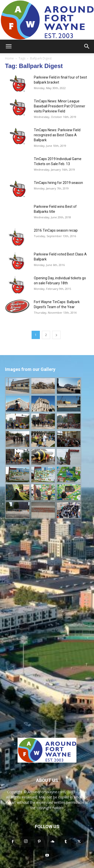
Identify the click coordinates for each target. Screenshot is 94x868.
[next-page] (56, 335)
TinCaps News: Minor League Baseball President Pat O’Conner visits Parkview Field (60, 106)
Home (9, 58)
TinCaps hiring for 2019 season (58, 183)
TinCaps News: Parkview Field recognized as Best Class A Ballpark (57, 135)
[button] (9, 46)
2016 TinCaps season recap (56, 230)
